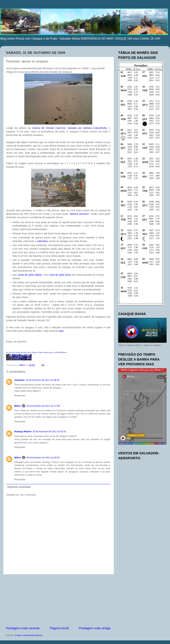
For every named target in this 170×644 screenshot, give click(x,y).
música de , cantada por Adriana (69, 128)
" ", (80, 214)
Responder (20, 395)
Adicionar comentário (19, 487)
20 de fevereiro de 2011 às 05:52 (43, 458)
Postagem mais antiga (95, 628)
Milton (18, 406)
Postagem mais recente (23, 628)
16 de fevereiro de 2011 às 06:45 (42, 380)
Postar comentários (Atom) (29, 635)
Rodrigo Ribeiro (23, 432)
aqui (61, 331)
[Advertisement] (58, 600)
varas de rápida (30, 275)
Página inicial (59, 628)
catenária (42, 241)
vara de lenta (60, 275)
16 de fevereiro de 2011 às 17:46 (43, 406)
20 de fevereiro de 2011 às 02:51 (49, 432)
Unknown (19, 380)
